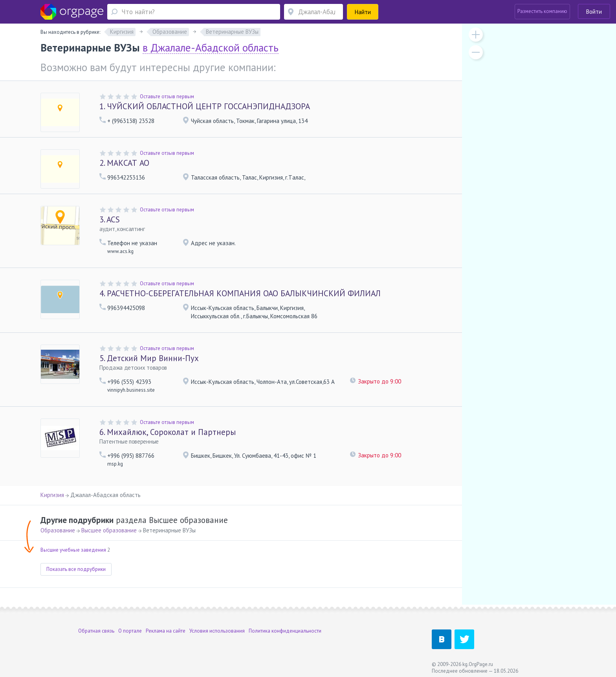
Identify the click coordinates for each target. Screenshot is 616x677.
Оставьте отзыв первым (167, 96)
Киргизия (52, 495)
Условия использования (217, 631)
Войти (594, 12)
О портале (130, 631)
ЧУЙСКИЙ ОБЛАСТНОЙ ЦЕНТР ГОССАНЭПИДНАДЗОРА (205, 106)
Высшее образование (109, 530)
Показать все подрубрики (76, 569)
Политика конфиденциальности (285, 631)
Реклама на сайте (166, 631)
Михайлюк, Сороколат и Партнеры (168, 432)
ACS (110, 219)
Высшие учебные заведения (73, 550)
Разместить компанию (542, 11)
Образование (58, 530)
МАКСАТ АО (124, 163)
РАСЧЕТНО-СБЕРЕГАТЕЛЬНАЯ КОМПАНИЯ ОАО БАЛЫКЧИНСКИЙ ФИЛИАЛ (240, 293)
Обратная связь (96, 631)
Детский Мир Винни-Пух (149, 358)
